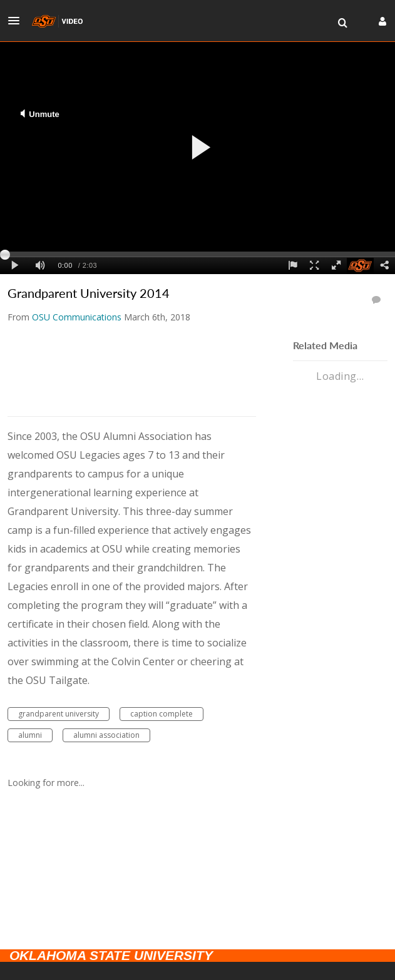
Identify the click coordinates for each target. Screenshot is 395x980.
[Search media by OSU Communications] (77, 317)
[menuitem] (342, 23)
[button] (18, 21)
